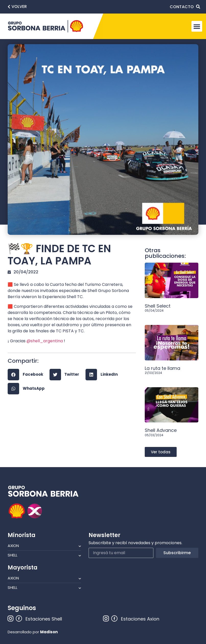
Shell (44, 555)
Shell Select (158, 306)
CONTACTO (182, 7)
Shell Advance (161, 430)
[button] (17, 7)
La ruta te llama (162, 368)
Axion (44, 546)
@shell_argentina (45, 341)
